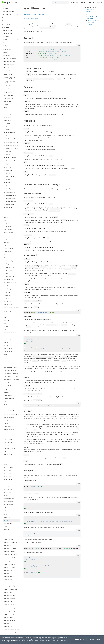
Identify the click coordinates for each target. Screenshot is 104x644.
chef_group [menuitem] (8, 167)
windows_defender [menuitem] (10, 552)
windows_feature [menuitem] (9, 577)
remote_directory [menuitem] (9, 430)
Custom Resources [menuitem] (10, 86)
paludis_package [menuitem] (9, 398)
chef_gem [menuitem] (7, 164)
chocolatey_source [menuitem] (10, 205)
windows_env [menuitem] (8, 573)
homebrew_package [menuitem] (10, 283)
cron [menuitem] (5, 211)
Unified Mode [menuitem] (8, 71)
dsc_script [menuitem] (7, 239)
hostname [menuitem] (7, 292)
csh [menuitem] (5, 220)
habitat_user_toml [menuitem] (9, 276)
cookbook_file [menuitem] (8, 208)
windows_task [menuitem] (8, 623)
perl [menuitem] (5, 402)
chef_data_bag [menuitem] (9, 155)
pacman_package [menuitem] (9, 395)
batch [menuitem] (6, 111)
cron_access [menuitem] (8, 214)
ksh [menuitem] (5, 317)
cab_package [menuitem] (8, 123)
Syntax (88, 11)
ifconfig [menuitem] (6, 298)
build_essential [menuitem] (8, 120)
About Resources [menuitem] (9, 68)
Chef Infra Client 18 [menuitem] (9, 33)
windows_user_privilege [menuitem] (11, 633)
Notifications (91, 22)
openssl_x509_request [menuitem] (11, 386)
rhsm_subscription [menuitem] (9, 448)
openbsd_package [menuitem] (10, 361)
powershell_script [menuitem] (9, 417)
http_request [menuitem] (8, 295)
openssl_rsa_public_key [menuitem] (11, 377)
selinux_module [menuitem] (9, 480)
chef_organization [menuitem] (9, 176)
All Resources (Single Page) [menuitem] (10, 82)
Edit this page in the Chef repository (34, 14)
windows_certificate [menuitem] (10, 548)
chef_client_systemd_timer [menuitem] (12, 145)
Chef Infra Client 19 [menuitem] (9, 30)
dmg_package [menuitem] (8, 226)
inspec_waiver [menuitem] (8, 305)
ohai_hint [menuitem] (7, 358)
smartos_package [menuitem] (9, 498)
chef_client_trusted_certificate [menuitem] (12, 148)
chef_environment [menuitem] (9, 161)
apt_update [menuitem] (8, 101)
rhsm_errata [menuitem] (8, 436)
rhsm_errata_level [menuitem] (9, 439)
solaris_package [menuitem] (9, 505)
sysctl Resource (89, 9)
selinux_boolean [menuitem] (9, 467)
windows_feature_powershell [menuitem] (12, 583)
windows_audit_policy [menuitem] (11, 542)
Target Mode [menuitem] (8, 74)
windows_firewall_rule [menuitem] (11, 589)
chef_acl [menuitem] (7, 126)
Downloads (99, 2)
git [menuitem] (5, 255)
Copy (78, 45)
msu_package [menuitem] (8, 348)
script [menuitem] (6, 464)
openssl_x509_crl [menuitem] (9, 383)
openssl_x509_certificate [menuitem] (12, 380)
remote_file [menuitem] (8, 433)
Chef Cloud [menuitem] (6, 18)
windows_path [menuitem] (8, 602)
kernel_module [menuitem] (8, 314)
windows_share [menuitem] (9, 617)
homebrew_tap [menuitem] (8, 286)
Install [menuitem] (5, 40)
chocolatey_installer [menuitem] (10, 198)
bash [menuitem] (6, 108)
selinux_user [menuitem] (8, 492)
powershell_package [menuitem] (10, 411)
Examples (89, 26)
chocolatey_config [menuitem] (10, 192)
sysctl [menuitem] (6, 520)
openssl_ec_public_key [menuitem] (11, 370)
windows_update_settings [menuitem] (12, 630)
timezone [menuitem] (7, 530)
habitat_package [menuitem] (9, 267)
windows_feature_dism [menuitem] (11, 580)
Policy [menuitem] (5, 46)
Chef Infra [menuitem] (5, 27)
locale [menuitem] (6, 326)
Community (84, 2)
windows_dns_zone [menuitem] (10, 570)
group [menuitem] (6, 258)
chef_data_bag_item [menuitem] (10, 158)
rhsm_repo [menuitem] (7, 445)
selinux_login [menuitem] (8, 477)
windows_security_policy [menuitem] (11, 611)
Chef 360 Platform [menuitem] (8, 12)
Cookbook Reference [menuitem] (10, 58)
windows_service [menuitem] (9, 614)
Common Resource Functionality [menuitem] (10, 78)
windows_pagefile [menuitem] (9, 598)
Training (91, 2)
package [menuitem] (7, 392)
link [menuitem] (5, 323)
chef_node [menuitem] (7, 173)
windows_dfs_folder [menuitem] (10, 558)
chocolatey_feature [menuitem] (10, 195)
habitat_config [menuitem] (8, 261)
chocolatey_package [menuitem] (10, 201)
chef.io (72, 2)
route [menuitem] (6, 452)
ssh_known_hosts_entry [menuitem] (11, 508)
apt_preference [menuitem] (9, 95)
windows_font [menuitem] (8, 592)
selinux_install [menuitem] (8, 473)
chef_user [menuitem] (7, 186)
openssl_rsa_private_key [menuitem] (11, 373)
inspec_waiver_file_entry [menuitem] (11, 308)
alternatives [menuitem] (8, 89)
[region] (52, 640)
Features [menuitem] (6, 43)
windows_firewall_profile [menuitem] (11, 586)
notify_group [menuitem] (8, 351)
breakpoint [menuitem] (7, 117)
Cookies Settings (95, 640)
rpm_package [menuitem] (8, 455)
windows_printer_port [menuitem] (11, 608)
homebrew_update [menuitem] (10, 289)
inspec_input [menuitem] (8, 301)
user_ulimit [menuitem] (7, 536)
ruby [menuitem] (5, 458)
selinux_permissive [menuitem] (10, 483)
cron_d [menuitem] (6, 217)
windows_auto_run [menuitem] (10, 545)
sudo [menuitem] (6, 514)
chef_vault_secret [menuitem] (9, 189)
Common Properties (93, 20)
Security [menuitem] (6, 52)
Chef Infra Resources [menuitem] (10, 65)
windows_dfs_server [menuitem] (10, 564)
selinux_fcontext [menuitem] (9, 470)
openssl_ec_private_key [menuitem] (11, 367)
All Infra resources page (31, 19)
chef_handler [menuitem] (8, 170)
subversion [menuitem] (7, 511)
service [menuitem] (6, 495)
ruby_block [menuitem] (7, 461)
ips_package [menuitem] (8, 311)
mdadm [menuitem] (6, 342)
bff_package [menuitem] (8, 114)
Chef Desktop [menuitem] (6, 21)
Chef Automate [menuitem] (7, 15)
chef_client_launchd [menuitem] (10, 139)
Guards (90, 24)
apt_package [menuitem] (8, 92)
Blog (77, 2)
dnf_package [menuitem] (8, 230)
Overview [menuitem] (5, 8)
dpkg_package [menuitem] (8, 233)
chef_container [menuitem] (9, 151)
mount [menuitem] (6, 345)
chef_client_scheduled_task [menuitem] (12, 142)
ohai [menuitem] (5, 355)
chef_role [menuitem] (7, 180)
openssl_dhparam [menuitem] (9, 364)
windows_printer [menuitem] (9, 605)
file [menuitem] (5, 245)
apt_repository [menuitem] (9, 98)
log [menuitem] (5, 330)
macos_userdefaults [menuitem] (10, 333)
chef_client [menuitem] (7, 130)
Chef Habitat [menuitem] (6, 24)
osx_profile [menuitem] (7, 389)
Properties (89, 15)
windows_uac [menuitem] (8, 627)
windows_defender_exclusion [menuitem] (12, 555)
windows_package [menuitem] (10, 595)
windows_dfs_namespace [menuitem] (12, 561)
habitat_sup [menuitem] (8, 273)
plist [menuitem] (5, 405)
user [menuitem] (5, 533)
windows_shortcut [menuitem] (9, 620)
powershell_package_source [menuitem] (12, 414)
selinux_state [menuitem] (8, 489)
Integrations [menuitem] (7, 49)
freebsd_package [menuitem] (9, 248)
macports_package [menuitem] (10, 339)
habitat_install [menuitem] (8, 264)
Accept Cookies (80, 640)
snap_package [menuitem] (8, 502)
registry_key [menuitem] (8, 427)
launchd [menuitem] (6, 320)
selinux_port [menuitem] (8, 486)
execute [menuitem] (7, 242)
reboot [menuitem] (6, 423)
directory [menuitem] (7, 223)
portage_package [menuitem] (9, 408)
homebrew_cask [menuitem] (9, 280)
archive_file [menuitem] (8, 105)
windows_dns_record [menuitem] (10, 567)
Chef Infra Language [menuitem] (10, 62)
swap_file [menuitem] (7, 517)
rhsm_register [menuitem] (8, 442)
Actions (88, 13)
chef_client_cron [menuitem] (9, 136)
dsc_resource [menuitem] (8, 236)
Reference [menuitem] (7, 55)
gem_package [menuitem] (8, 251)
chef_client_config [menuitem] (10, 133)
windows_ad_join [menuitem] (9, 539)
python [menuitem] (6, 420)
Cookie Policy (21, 640)
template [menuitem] (7, 527)
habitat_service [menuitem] (9, 270)
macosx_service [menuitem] (9, 336)
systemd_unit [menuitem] (8, 523)
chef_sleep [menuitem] (7, 183)
